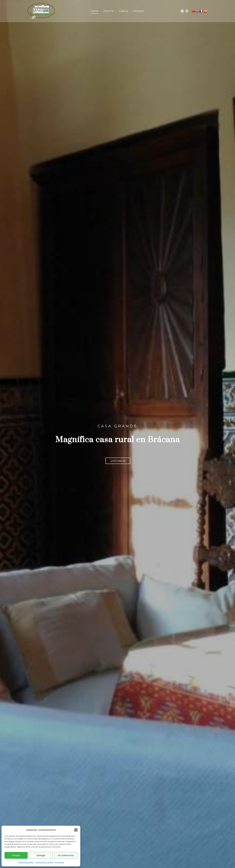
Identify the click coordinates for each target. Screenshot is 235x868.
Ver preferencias (66, 855)
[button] (76, 830)
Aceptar (16, 855)
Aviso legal (59, 862)
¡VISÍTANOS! (118, 461)
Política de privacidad (44, 862)
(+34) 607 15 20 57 (162, 2)
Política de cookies (26, 862)
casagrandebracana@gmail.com (191, 2)
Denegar (41, 855)
